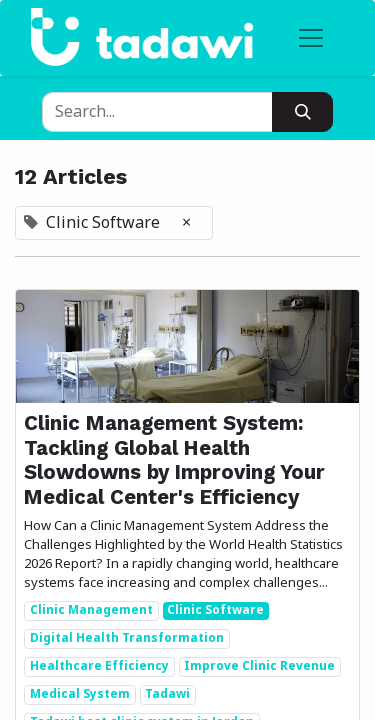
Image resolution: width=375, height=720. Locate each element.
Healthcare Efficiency (99, 667)
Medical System (80, 695)
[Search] (302, 112)
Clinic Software (215, 611)
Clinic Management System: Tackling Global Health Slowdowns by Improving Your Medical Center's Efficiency (174, 459)
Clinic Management (91, 611)
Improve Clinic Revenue (259, 667)
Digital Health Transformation (127, 639)
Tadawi (167, 695)
